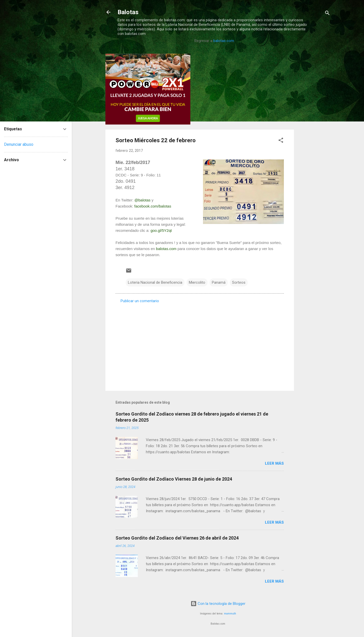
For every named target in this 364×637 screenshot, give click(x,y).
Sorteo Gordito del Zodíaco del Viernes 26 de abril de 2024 (177, 538)
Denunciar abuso (19, 144)
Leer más (274, 463)
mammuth (230, 614)
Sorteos (239, 282)
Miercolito (197, 282)
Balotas (128, 12)
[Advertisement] (314, 130)
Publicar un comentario (140, 301)
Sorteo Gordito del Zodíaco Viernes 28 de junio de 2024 (174, 479)
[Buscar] (327, 14)
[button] (281, 141)
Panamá (219, 282)
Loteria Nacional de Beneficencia (155, 282)
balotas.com (224, 41)
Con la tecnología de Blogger (218, 604)
